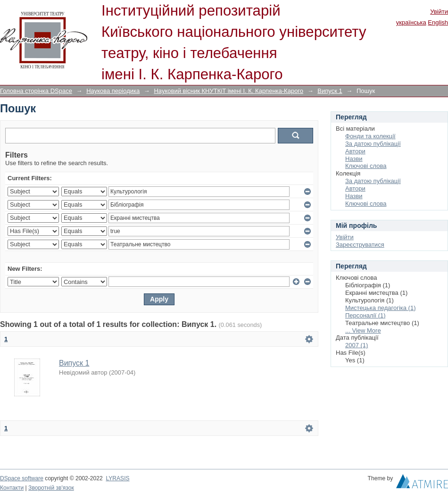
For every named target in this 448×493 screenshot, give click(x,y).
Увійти (439, 12)
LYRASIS (117, 478)
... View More (363, 330)
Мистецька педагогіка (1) (380, 308)
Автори (355, 151)
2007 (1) (357, 345)
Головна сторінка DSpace (36, 91)
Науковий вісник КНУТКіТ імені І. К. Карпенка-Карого (228, 91)
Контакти (12, 488)
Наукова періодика (113, 91)
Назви (354, 159)
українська (411, 22)
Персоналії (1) (365, 315)
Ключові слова (366, 166)
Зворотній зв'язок (51, 488)
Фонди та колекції (370, 136)
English (438, 22)
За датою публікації (373, 144)
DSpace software (22, 478)
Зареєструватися (360, 245)
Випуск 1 (330, 91)
